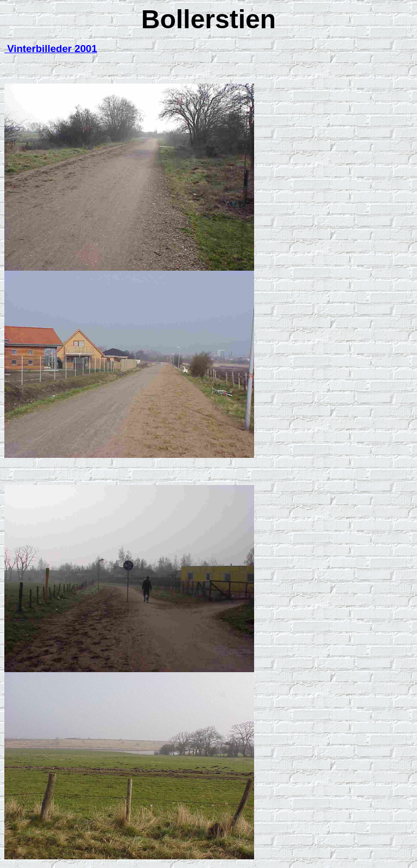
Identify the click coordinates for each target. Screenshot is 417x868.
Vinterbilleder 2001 (51, 49)
